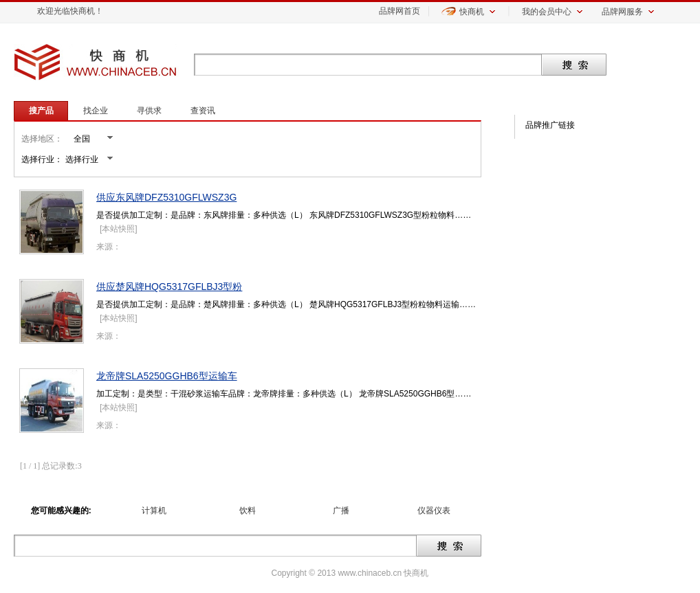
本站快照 (118, 229)
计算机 (154, 511)
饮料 (248, 511)
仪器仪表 (434, 511)
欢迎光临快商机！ (70, 11)
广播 (341, 511)
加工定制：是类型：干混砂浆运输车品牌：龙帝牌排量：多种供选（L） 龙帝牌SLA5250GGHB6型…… (284, 394)
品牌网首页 (400, 11)
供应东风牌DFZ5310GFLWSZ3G (166, 197)
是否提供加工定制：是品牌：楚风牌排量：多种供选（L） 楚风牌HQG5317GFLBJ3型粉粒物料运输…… (286, 304)
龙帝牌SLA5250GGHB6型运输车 (167, 376)
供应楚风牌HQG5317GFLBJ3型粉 (169, 287)
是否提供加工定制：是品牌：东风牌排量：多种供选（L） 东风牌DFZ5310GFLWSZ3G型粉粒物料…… (284, 215)
